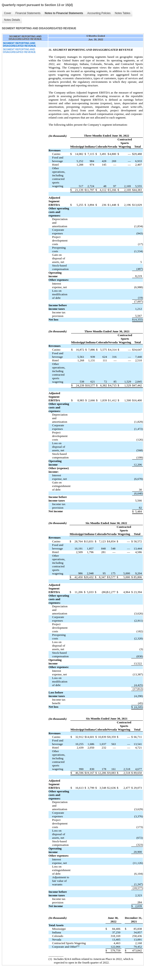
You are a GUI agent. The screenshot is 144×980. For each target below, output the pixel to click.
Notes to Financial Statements (64, 13)
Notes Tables (123, 13)
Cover (8, 13)
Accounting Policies (99, 13)
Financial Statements (28, 13)
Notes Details (12, 20)
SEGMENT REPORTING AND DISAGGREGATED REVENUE (19, 51)
